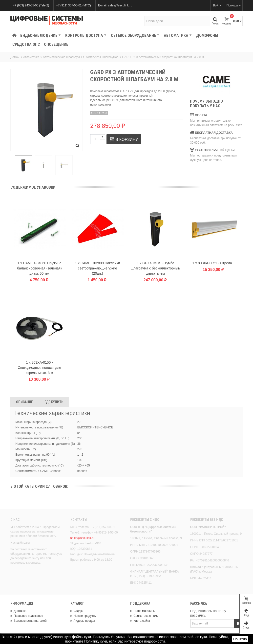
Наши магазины (143, 611)
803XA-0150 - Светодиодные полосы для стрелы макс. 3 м (39, 368)
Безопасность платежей (28, 621)
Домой (15, 57)
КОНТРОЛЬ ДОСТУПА (86, 35)
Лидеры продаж (83, 621)
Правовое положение (27, 616)
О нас (15, 520)
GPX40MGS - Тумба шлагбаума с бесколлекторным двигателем (156, 269)
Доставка (18, 611)
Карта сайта (140, 621)
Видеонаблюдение (41, 35)
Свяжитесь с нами (144, 616)
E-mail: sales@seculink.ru (115, 5)
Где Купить (54, 403)
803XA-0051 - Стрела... (216, 264)
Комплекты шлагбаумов (102, 57)
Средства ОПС (26, 44)
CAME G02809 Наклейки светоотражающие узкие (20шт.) (99, 269)
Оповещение (56, 44)
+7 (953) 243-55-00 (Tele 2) (31, 5)
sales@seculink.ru (83, 539)
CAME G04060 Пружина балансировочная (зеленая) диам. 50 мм (39, 269)
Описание (24, 403)
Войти (217, 5)
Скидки (77, 611)
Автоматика (178, 35)
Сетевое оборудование (135, 35)
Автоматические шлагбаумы (62, 57)
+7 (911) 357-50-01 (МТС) (73, 5)
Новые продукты (84, 616)
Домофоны (207, 35)
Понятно (240, 639)
